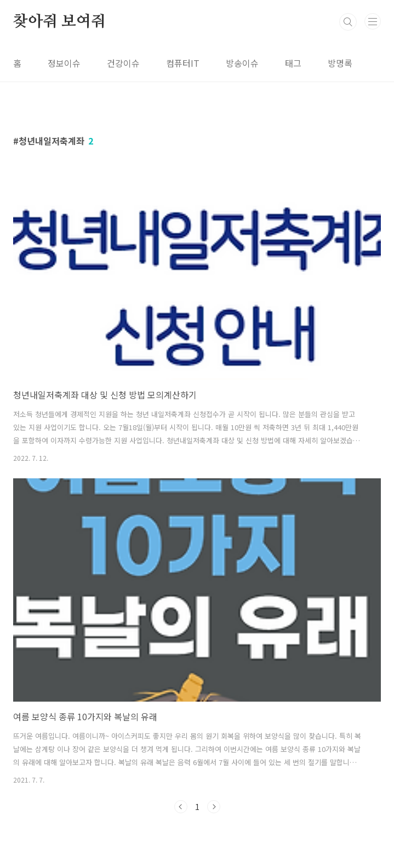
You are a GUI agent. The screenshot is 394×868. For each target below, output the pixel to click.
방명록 (340, 63)
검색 (348, 22)
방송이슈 (242, 63)
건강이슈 (123, 63)
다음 (214, 807)
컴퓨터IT (183, 63)
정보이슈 (64, 63)
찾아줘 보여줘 (59, 22)
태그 (293, 63)
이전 (181, 807)
